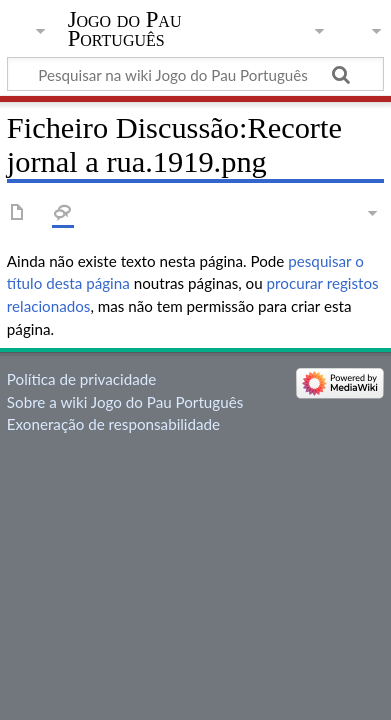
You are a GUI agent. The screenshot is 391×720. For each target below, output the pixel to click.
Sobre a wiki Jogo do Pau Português (125, 402)
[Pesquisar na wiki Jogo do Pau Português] (195, 74)
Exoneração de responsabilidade (113, 424)
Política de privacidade (81, 379)
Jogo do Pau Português (125, 29)
